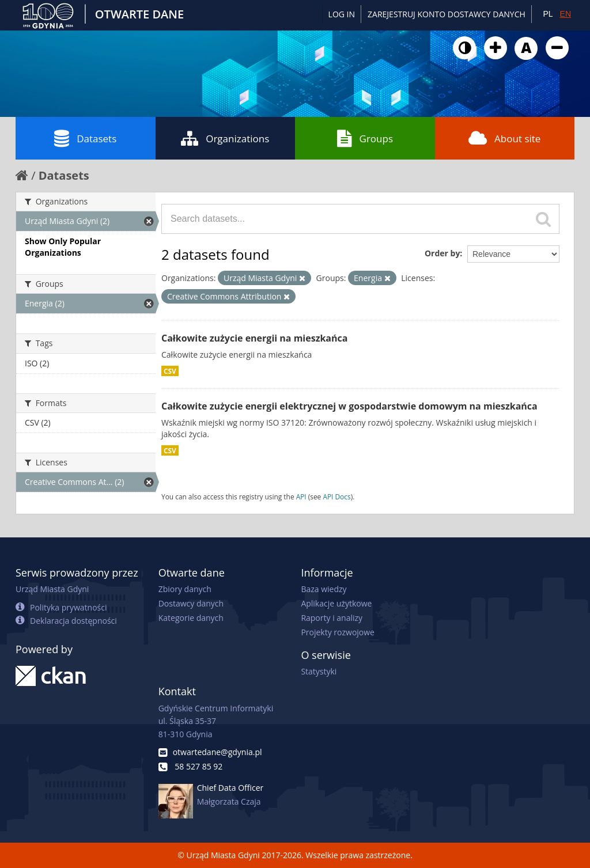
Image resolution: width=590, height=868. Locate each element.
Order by (442, 253)
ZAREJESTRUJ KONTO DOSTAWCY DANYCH (447, 14)
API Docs (336, 496)
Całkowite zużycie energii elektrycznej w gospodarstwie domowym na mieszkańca (349, 406)
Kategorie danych (191, 618)
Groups (365, 138)
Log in (342, 14)
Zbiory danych (185, 589)
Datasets (85, 138)
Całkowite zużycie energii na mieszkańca (254, 338)
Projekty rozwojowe (338, 632)
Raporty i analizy (332, 618)
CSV (170, 371)
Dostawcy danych (191, 603)
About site (504, 138)
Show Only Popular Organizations (63, 247)
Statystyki (319, 671)
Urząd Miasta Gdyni (52, 589)
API (301, 496)
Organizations (225, 138)
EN (566, 14)
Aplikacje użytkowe (336, 603)
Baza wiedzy (324, 589)
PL (548, 14)
